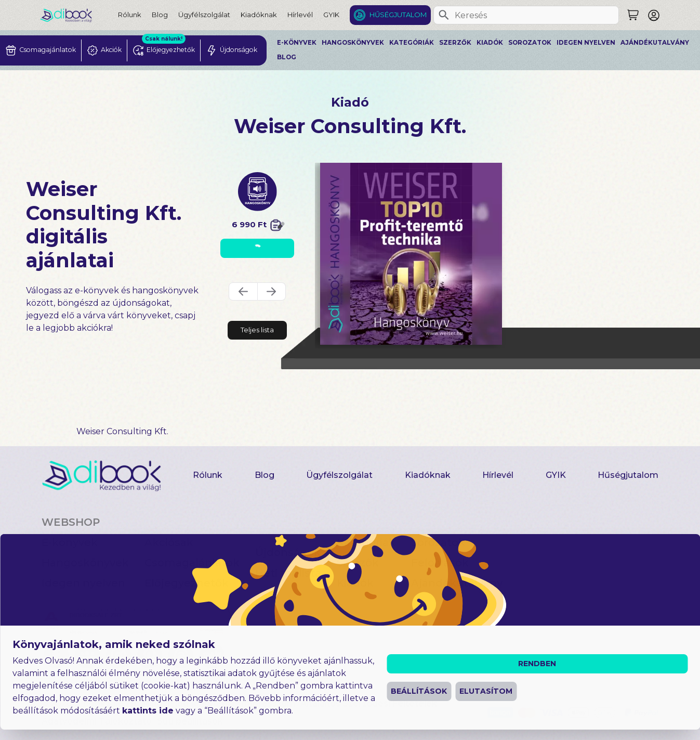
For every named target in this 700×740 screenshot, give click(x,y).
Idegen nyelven (586, 43)
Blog (160, 15)
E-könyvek (297, 43)
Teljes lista (257, 330)
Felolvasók (440, 563)
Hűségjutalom (398, 15)
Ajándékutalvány (655, 43)
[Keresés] (444, 15)
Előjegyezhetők (187, 583)
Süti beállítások (190, 721)
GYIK (331, 15)
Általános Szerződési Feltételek (369, 703)
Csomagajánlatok (192, 563)
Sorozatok (530, 43)
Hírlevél (300, 15)
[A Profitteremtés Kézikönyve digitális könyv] (411, 254)
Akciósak (169, 542)
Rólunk (130, 15)
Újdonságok (288, 552)
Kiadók (490, 43)
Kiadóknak (259, 15)
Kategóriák (412, 43)
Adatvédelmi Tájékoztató (97, 721)
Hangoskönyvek (353, 43)
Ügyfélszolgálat (204, 15)
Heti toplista (288, 573)
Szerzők (455, 43)
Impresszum (268, 703)
